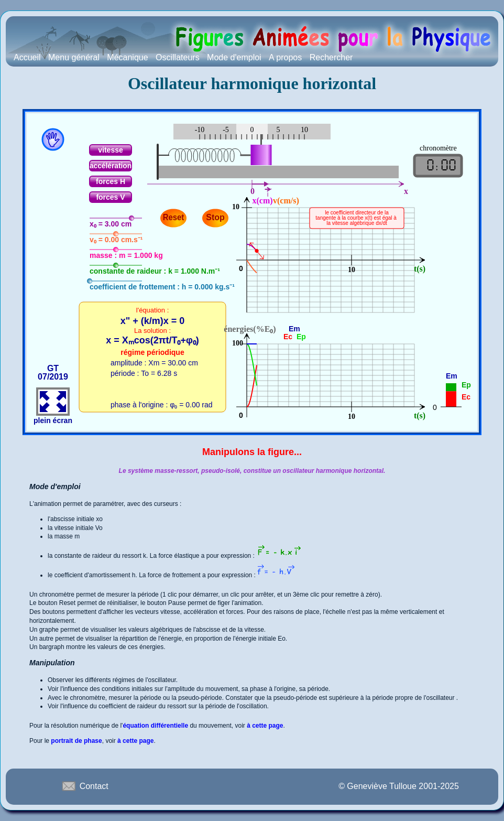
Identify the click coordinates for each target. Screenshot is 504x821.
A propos (285, 57)
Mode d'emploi (234, 57)
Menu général (74, 57)
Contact (84, 786)
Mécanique (127, 57)
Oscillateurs (178, 57)
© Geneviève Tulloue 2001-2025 (399, 786)
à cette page (265, 726)
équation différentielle (155, 726)
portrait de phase (76, 741)
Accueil (27, 57)
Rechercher (331, 57)
